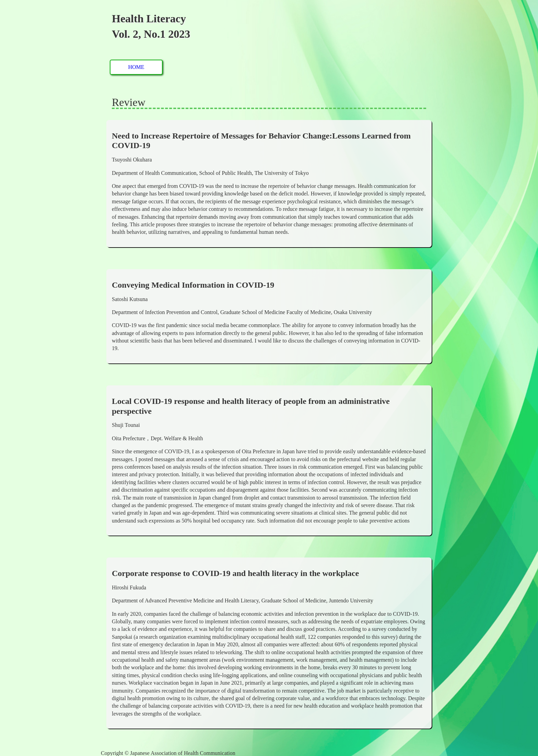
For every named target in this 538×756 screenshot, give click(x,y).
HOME (136, 67)
